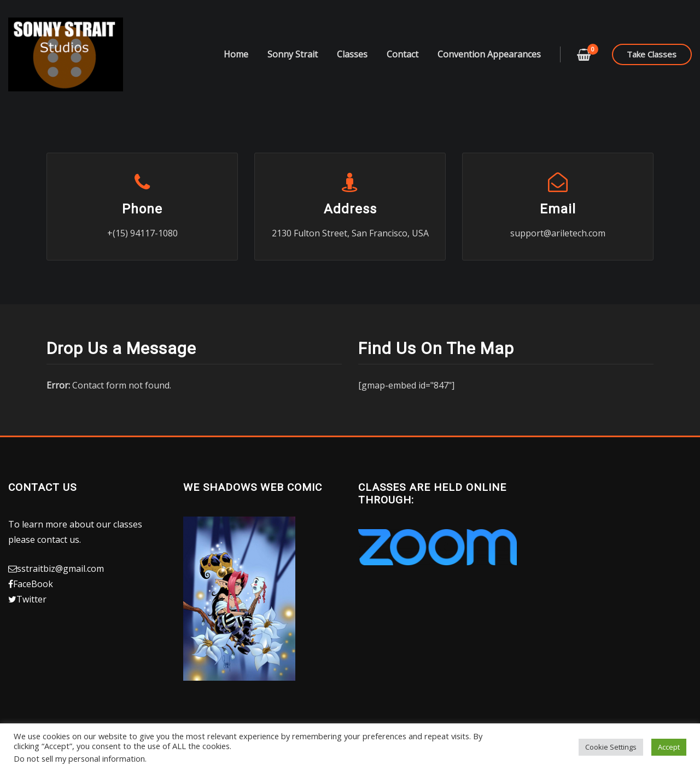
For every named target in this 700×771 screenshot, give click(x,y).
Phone (142, 209)
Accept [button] (669, 747)
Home (236, 54)
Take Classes (652, 54)
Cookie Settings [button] (611, 747)
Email (558, 209)
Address (350, 209)
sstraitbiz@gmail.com (60, 569)
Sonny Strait (293, 54)
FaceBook (33, 584)
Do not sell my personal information (79, 758)
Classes (352, 54)
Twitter (31, 599)
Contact (402, 54)
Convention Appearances (489, 54)
